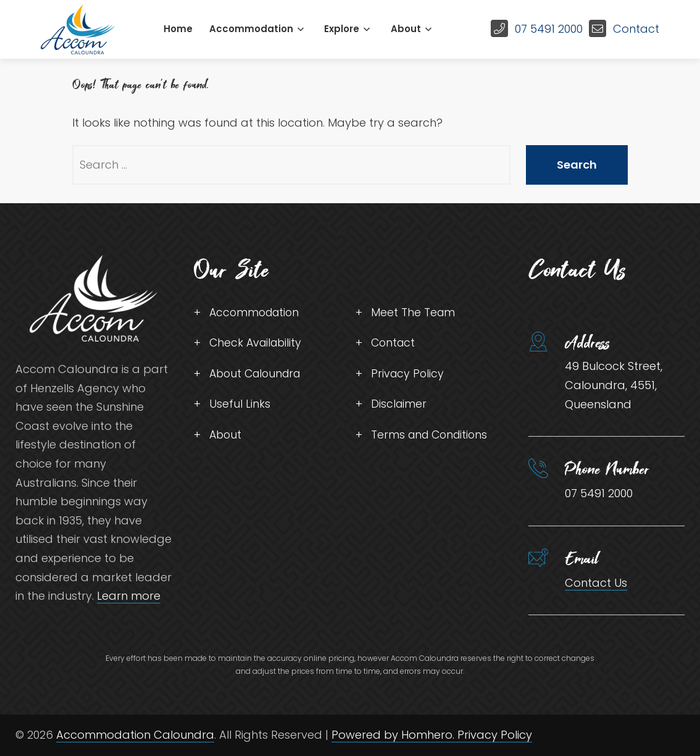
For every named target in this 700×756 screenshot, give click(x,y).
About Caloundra (258, 375)
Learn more (129, 596)
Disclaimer (399, 406)
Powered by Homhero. (394, 735)
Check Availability (257, 344)
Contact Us (596, 583)
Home (178, 29)
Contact (636, 29)
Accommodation (251, 29)
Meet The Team (414, 313)
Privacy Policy (408, 375)
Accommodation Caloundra (135, 735)
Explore (342, 29)
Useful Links (240, 406)
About (406, 29)
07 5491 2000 (549, 29)
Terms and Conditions (432, 438)
